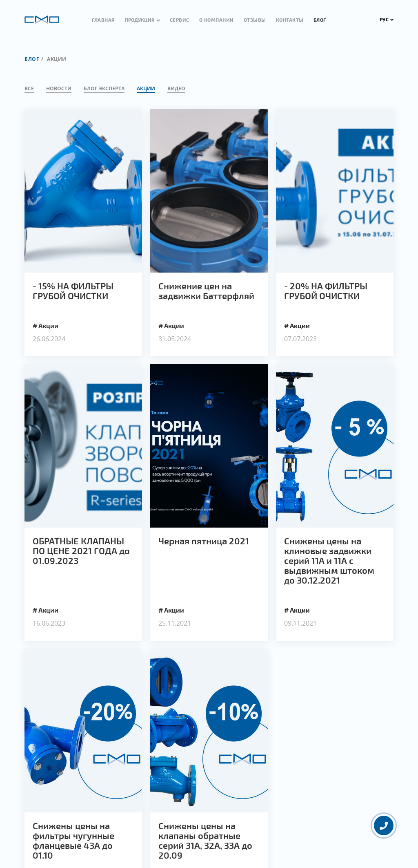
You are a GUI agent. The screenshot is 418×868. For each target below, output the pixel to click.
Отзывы (255, 20)
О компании (217, 20)
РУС (387, 19)
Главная (103, 20)
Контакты (290, 20)
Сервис (180, 20)
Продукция (140, 20)
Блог (320, 20)
